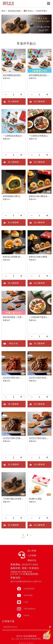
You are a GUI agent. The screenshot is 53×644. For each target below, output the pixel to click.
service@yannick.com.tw (26, 581)
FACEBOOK (26, 589)
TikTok (23, 616)
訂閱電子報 (8, 621)
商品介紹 (11, 343)
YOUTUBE (25, 595)
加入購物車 (11, 102)
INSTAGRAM (26, 609)
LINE (23, 602)
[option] (26, 24)
